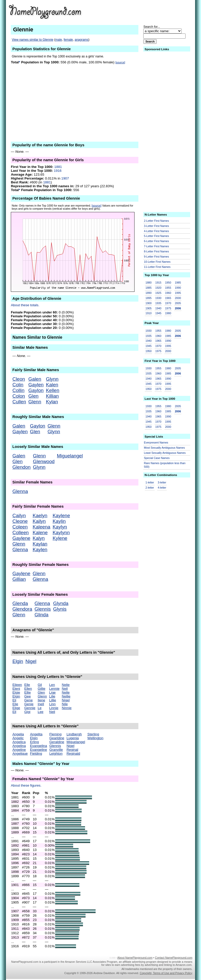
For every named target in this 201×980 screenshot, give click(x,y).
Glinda (41, 615)
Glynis (60, 609)
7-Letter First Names (157, 246)
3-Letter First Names (157, 226)
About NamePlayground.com (135, 958)
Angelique (20, 753)
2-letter (150, 488)
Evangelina (38, 746)
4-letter (162, 488)
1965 (168, 298)
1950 (168, 283)
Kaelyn (40, 515)
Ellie (27, 692)
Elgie (16, 692)
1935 (158, 303)
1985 (178, 283)
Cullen (19, 402)
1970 (168, 303)
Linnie (54, 708)
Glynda (61, 603)
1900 (149, 303)
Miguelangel (70, 456)
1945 (158, 313)
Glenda (20, 603)
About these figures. (26, 785)
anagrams (82, 40)
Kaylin (59, 521)
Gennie (30, 708)
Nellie (66, 696)
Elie (15, 704)
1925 (158, 293)
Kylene (60, 538)
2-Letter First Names (157, 221)
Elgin (18, 661)
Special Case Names (157, 458)
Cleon (19, 379)
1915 (158, 283)
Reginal (72, 750)
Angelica (19, 742)
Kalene (40, 532)
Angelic (18, 738)
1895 (149, 298)
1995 (178, 293)
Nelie (66, 685)
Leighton (56, 753)
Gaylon (36, 390)
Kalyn (39, 538)
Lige (52, 692)
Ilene (41, 700)
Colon (19, 396)
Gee (27, 696)
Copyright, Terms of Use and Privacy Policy (166, 973)
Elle (27, 685)
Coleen (20, 527)
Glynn (52, 379)
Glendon (22, 467)
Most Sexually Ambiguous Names (165, 448)
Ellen (28, 689)
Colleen (20, 532)
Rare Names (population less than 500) (165, 465)
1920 (158, 288)
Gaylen (36, 385)
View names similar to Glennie (33, 40)
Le (40, 708)
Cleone (20, 521)
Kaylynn (61, 532)
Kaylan (40, 544)
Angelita (36, 734)
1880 (149, 283)
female (68, 40)
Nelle (66, 692)
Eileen (17, 685)
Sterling (93, 734)
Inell (41, 704)
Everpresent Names (156, 442)
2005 (178, 303)
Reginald (73, 753)
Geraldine (57, 742)
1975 (168, 308)
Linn (52, 704)
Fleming (55, 734)
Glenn (35, 402)
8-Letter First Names (157, 251)
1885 (149, 288)
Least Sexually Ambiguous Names (165, 453)
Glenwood (44, 461)
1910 (149, 313)
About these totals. (25, 305)
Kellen (53, 390)
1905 (149, 308)
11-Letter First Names (157, 267)
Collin (18, 390)
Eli (14, 700)
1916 (58, 171)
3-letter (162, 482)
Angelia (18, 734)
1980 (168, 313)
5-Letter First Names (157, 236)
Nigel (31, 661)
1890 (149, 293)
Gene (28, 700)
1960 (168, 293)
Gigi (27, 712)
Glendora (22, 609)
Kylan (52, 402)
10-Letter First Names (157, 262)
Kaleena (41, 527)
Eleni (16, 689)
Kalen (52, 385)
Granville (56, 750)
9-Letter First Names (157, 257)
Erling (34, 742)
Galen (35, 379)
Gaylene (21, 538)
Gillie (41, 689)
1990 (178, 288)
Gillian (19, 579)
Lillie (53, 700)
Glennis (43, 609)
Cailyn (19, 515)
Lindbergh (74, 734)
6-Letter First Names (157, 241)
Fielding (36, 753)
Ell (14, 712)
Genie (29, 704)
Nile (65, 704)
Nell (65, 689)
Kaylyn (60, 527)
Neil (52, 712)
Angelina (19, 746)
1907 (65, 178)
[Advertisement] (152, 11)
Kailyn (39, 521)
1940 (158, 308)
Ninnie (67, 708)
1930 (158, 298)
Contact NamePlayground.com (174, 958)
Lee (40, 712)
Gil (40, 685)
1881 (58, 167)
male (58, 40)
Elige (16, 708)
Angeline (19, 750)
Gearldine (57, 738)
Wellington (95, 738)
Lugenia (73, 738)
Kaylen (40, 549)
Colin (18, 385)
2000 (178, 298)
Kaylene (61, 515)
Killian (52, 396)
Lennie (54, 689)
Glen (33, 396)
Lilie (52, 696)
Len (52, 685)
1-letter (150, 482)
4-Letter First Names (157, 231)
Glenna (20, 491)
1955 (168, 288)
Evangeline (38, 750)
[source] (120, 62)
